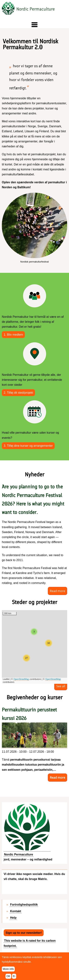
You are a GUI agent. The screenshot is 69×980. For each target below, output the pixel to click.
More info (8, 969)
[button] (34, 25)
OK (8, 976)
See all (61, 686)
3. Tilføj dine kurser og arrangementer (28, 446)
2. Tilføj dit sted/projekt (18, 393)
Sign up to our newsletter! (24, 933)
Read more (57, 591)
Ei (14, 976)
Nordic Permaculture (36, 9)
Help (13, 918)
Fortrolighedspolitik (24, 905)
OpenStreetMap (21, 679)
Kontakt (16, 911)
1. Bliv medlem (13, 335)
